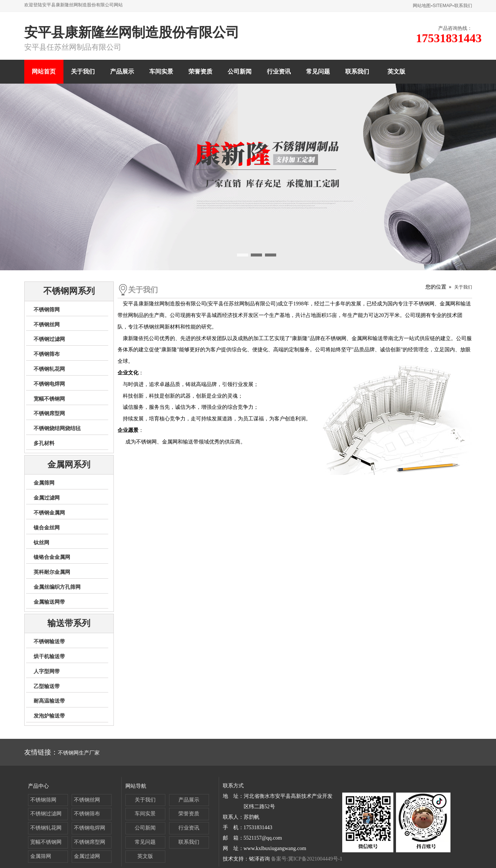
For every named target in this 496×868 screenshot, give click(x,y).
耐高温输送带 (49, 701)
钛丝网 (41, 543)
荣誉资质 (200, 71)
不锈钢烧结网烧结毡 (57, 428)
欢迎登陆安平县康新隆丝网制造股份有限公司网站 (74, 5)
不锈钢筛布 (47, 354)
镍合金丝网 (47, 528)
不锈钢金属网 (49, 513)
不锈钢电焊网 (49, 384)
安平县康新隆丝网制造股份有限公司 (132, 32)
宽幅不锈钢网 (49, 399)
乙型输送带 (47, 686)
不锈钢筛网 (47, 310)
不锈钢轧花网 (49, 369)
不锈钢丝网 (47, 325)
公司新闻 (240, 71)
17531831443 (449, 38)
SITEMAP (442, 6)
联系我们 (463, 6)
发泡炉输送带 (49, 716)
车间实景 (161, 71)
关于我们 (83, 71)
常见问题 (318, 71)
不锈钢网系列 (69, 291)
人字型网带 (47, 671)
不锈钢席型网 (49, 413)
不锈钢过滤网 (49, 339)
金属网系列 (69, 465)
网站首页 (44, 71)
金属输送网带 (49, 602)
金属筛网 (44, 483)
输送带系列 (69, 623)
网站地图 (422, 6)
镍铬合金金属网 (52, 557)
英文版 (396, 71)
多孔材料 (44, 443)
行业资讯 (279, 71)
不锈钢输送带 (49, 642)
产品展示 (122, 71)
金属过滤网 (47, 498)
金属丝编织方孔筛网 (57, 587)
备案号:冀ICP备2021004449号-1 (307, 859)
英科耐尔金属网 (52, 572)
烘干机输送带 (49, 657)
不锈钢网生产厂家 (79, 753)
